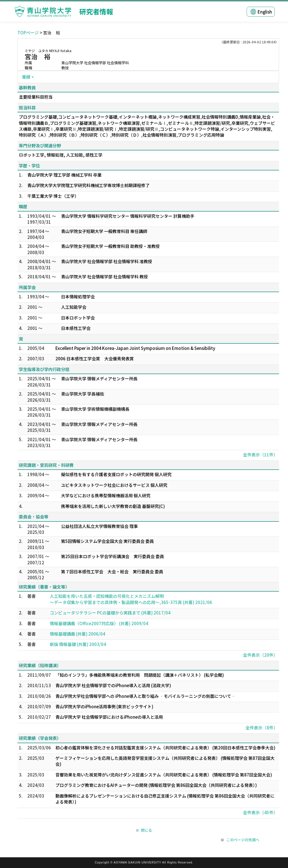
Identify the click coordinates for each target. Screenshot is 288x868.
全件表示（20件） (260, 655)
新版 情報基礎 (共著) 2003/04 (78, 644)
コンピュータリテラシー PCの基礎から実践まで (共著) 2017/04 (110, 613)
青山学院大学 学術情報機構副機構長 (95, 409)
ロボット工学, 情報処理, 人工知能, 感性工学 (61, 155)
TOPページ (28, 33)
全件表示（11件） (260, 455)
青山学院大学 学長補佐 (83, 394)
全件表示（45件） (260, 812)
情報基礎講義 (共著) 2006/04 (77, 634)
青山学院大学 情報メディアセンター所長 (99, 378)
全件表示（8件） (262, 728)
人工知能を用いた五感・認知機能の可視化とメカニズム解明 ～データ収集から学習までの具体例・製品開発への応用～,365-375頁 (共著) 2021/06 (131, 599)
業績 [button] (26, 77)
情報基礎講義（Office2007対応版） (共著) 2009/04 (99, 623)
